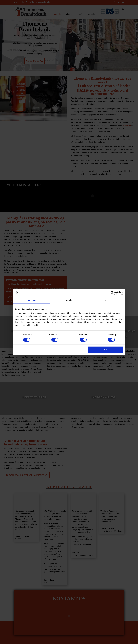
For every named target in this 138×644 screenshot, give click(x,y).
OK (106, 350)
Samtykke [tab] (31, 300)
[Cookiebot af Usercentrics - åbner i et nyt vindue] (113, 293)
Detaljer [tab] (69, 300)
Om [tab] (107, 300)
